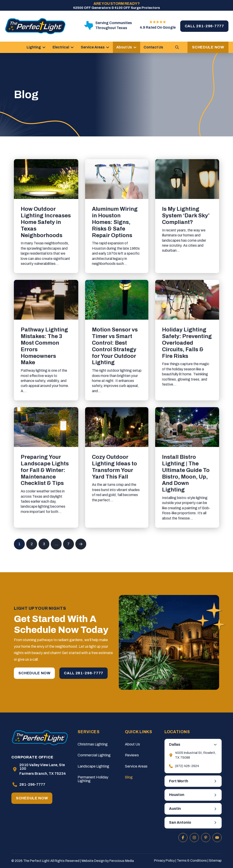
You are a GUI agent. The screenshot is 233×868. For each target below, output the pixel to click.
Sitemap (215, 860)
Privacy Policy (164, 860)
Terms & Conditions (192, 860)
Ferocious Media (122, 861)
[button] (177, 47)
